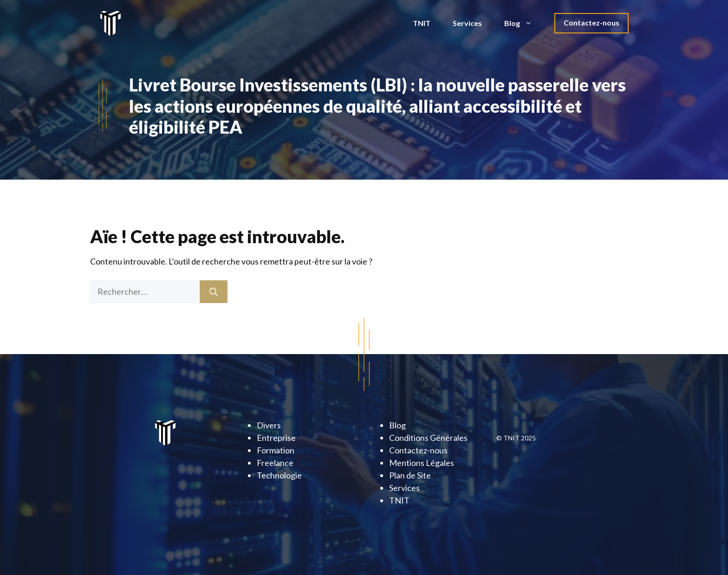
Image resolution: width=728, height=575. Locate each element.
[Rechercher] (214, 292)
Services (467, 23)
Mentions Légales (422, 463)
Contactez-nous (591, 23)
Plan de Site (410, 475)
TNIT (422, 23)
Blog (524, 23)
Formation (276, 450)
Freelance (275, 463)
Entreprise (276, 438)
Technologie (279, 475)
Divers (269, 425)
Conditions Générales (428, 438)
